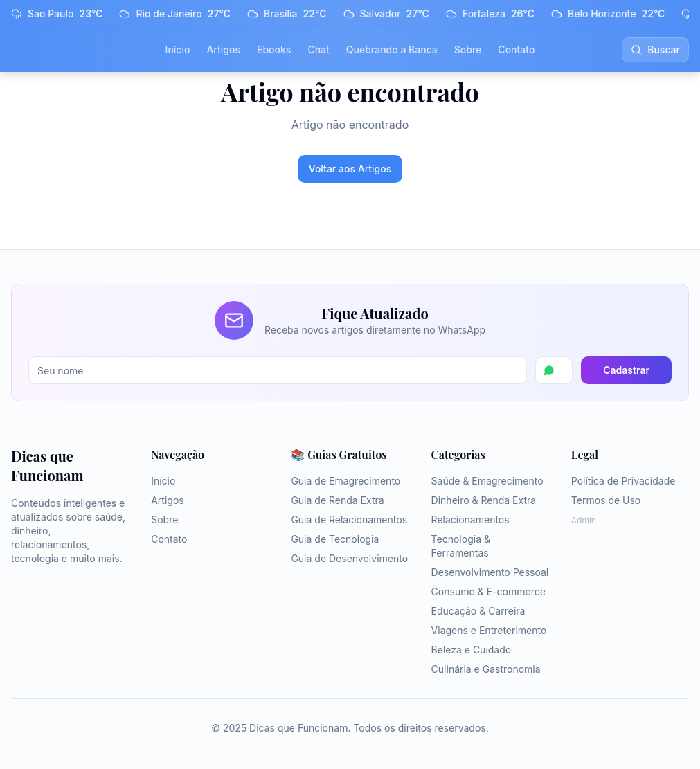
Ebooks (274, 49)
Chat (318, 49)
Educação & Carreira (478, 611)
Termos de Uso (606, 500)
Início (178, 49)
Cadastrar (626, 370)
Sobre (468, 49)
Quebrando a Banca (392, 49)
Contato (516, 49)
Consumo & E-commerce (488, 591)
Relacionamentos (470, 519)
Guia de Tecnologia (335, 539)
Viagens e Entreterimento (489, 630)
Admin (584, 520)
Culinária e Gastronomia (486, 669)
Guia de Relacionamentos (349, 519)
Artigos (223, 49)
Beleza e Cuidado (472, 650)
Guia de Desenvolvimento (349, 558)
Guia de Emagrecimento (345, 481)
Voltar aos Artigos (350, 169)
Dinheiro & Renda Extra (484, 500)
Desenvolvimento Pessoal (490, 572)
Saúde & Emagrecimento (487, 481)
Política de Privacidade (623, 481)
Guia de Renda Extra (337, 500)
